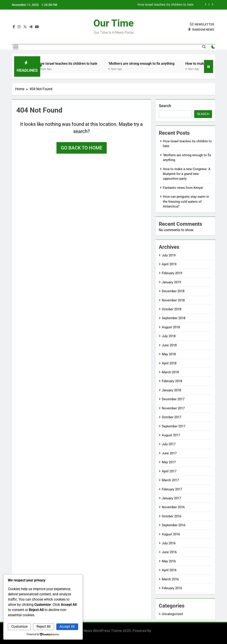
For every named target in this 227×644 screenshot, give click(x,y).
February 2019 (172, 273)
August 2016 (171, 534)
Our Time (113, 23)
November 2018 (173, 300)
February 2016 (172, 588)
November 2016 (173, 507)
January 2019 (171, 282)
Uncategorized (172, 614)
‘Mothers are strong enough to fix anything (145, 64)
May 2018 (169, 354)
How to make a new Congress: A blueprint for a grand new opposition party (187, 174)
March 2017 (170, 480)
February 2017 (172, 489)
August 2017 (171, 435)
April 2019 (169, 264)
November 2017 (173, 408)
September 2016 (174, 525)
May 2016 (169, 561)
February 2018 (172, 381)
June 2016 (169, 552)
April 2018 (169, 363)
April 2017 (169, 471)
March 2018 (170, 372)
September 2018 (174, 318)
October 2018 (171, 309)
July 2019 (169, 255)
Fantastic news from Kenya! (183, 188)
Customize (19, 627)
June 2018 (169, 345)
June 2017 (169, 453)
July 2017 (169, 444)
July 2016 (169, 543)
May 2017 (169, 462)
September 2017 (174, 426)
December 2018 (173, 291)
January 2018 (171, 390)
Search (165, 106)
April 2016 (169, 570)
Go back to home (82, 148)
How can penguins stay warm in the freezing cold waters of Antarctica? (186, 202)
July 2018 (169, 336)
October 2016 (171, 516)
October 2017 (171, 417)
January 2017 (171, 498)
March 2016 (170, 579)
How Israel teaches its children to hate (166, 5)
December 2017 (173, 399)
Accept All (67, 627)
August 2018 (171, 327)
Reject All (44, 627)
